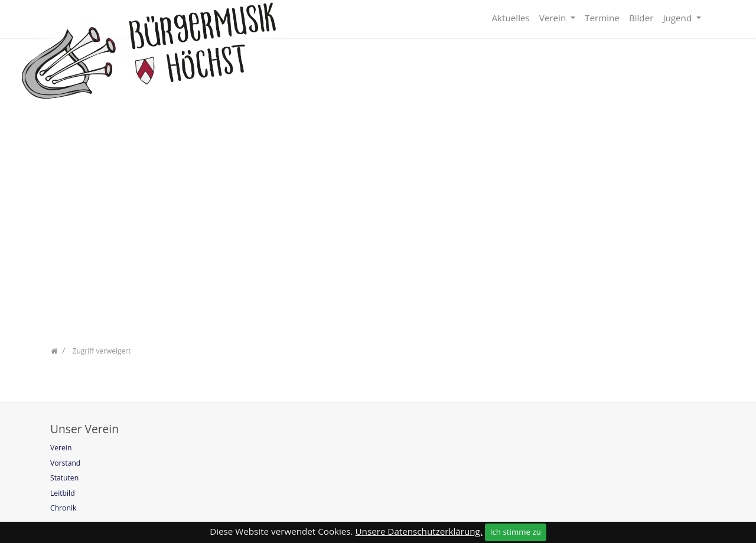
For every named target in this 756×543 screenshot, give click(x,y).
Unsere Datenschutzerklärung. (419, 531)
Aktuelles (510, 18)
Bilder (641, 18)
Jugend (678, 18)
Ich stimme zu (516, 532)
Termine (602, 18)
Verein (554, 18)
